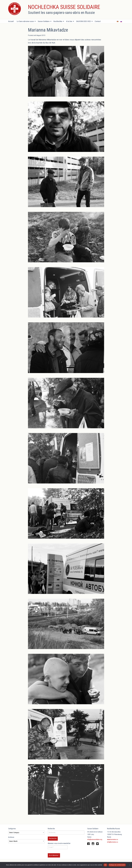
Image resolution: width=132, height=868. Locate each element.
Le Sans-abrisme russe (25, 21)
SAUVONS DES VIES (83, 21)
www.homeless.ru (113, 839)
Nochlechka (58, 21)
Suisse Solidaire (44, 21)
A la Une (69, 21)
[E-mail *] (58, 847)
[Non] (130, 865)
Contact (98, 21)
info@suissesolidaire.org (95, 839)
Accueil (11, 21)
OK (105, 865)
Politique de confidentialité (117, 865)
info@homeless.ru (113, 842)
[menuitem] (12, 21)
